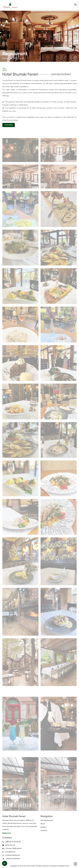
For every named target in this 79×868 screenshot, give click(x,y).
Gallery (43, 827)
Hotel (43, 824)
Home (5, 58)
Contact (44, 831)
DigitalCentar (64, 866)
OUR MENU (9, 125)
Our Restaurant (47, 820)
